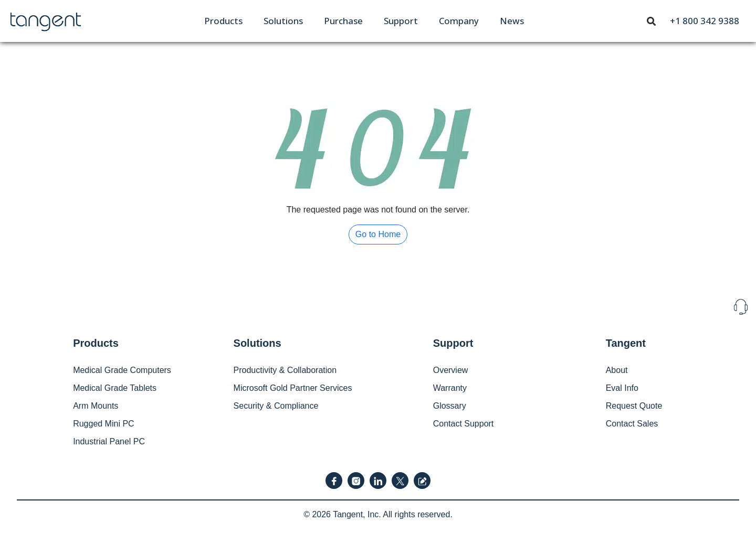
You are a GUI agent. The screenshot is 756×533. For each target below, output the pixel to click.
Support (401, 21)
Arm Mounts (96, 406)
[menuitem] (223, 21)
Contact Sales (632, 424)
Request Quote (634, 406)
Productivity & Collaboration (285, 370)
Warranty (450, 388)
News (512, 21)
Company (459, 21)
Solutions (283, 21)
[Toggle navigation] (652, 20)
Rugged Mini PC (104, 424)
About (617, 370)
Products (223, 21)
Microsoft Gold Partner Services (293, 388)
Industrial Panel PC (109, 441)
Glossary (450, 406)
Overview (451, 370)
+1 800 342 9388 (705, 21)
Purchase (343, 21)
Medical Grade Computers (122, 370)
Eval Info (622, 388)
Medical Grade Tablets (115, 388)
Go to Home (378, 234)
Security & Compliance (276, 406)
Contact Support (464, 424)
